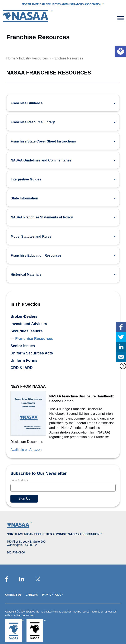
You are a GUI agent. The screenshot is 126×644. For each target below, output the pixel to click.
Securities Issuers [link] (26, 331)
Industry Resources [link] (33, 58)
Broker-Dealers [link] (24, 316)
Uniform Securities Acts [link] (32, 353)
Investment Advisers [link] (29, 324)
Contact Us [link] (13, 595)
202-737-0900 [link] (16, 552)
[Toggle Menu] (121, 18)
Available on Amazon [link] (26, 450)
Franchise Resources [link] (34, 339)
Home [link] (11, 58)
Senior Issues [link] (23, 346)
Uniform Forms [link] (24, 360)
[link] (121, 51)
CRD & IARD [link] (21, 368)
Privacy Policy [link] (52, 595)
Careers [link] (32, 595)
